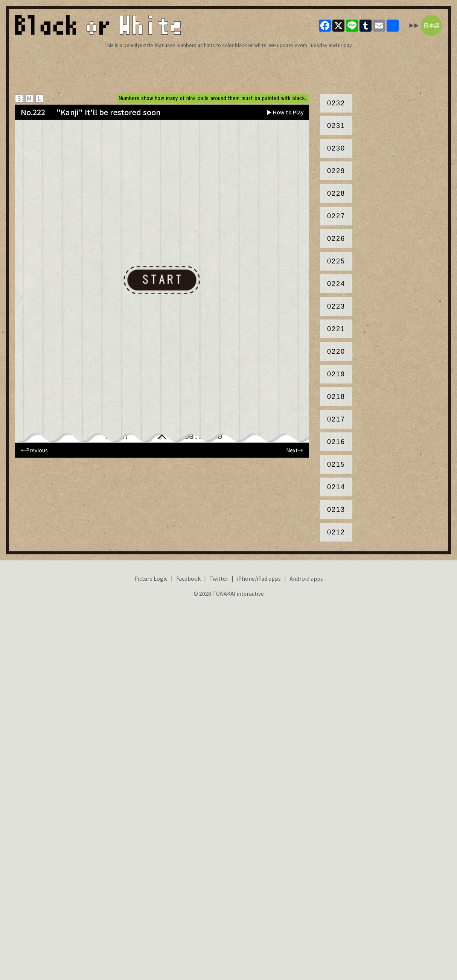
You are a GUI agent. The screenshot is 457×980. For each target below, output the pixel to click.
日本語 (431, 26)
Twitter (219, 578)
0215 (336, 464)
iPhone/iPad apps (259, 578)
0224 (336, 284)
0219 (336, 374)
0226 (336, 239)
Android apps (306, 578)
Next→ (295, 450)
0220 (336, 352)
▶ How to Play (285, 112)
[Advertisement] (228, 71)
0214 (336, 487)
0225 (336, 261)
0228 (336, 193)
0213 (336, 510)
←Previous (34, 450)
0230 (336, 148)
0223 (336, 306)
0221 (336, 329)
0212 (336, 532)
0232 (336, 103)
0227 (336, 216)
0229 (336, 171)
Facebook (188, 578)
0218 (336, 397)
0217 (336, 419)
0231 (336, 126)
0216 (336, 442)
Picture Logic (151, 578)
